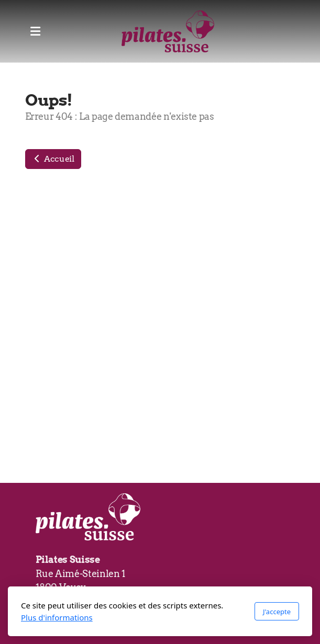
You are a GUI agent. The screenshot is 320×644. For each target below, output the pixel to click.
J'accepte (277, 612)
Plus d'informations (57, 617)
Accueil (53, 159)
